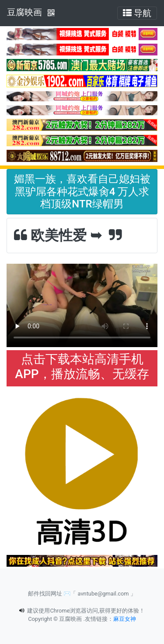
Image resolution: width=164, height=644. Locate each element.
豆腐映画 (24, 12)
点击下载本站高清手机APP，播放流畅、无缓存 (82, 367)
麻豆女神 (125, 619)
